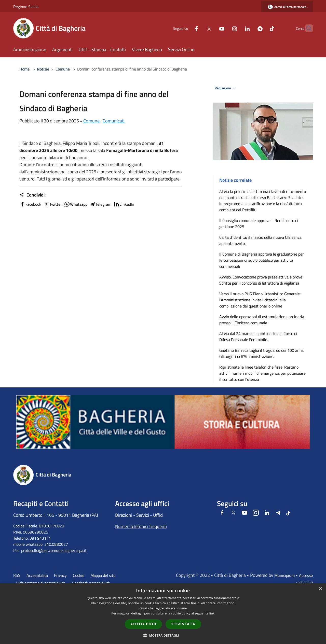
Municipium (284, 575)
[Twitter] (199, 28)
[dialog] (163, 614)
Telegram (100, 204)
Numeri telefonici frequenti (141, 526)
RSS (17, 575)
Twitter (53, 204)
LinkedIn (124, 204)
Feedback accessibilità (91, 583)
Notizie (43, 69)
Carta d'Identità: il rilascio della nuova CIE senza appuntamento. (260, 240)
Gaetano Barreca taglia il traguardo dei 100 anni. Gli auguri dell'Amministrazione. (261, 353)
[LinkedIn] (237, 28)
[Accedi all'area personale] (287, 7)
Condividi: (32, 195)
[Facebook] (186, 28)
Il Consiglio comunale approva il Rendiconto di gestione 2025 (259, 223)
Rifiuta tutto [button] (184, 624)
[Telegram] (250, 28)
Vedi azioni (226, 88)
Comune (63, 69)
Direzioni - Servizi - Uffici (139, 515)
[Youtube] (212, 28)
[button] (163, 635)
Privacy (60, 575)
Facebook (30, 204)
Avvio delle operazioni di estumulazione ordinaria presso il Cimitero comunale (262, 320)
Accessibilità (37, 575)
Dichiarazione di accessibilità (40, 583)
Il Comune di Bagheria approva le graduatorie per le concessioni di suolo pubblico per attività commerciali (262, 260)
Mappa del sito (103, 575)
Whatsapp (76, 204)
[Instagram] (225, 28)
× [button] (320, 589)
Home (24, 69)
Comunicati (114, 121)
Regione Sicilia (26, 7)
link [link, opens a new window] (212, 613)
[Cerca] (307, 28)
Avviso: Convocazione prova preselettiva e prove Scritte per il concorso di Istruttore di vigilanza (261, 280)
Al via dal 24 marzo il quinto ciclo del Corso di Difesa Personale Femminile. (258, 337)
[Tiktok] (262, 28)
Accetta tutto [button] (143, 624)
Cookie (79, 575)
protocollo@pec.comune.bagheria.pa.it (54, 550)
